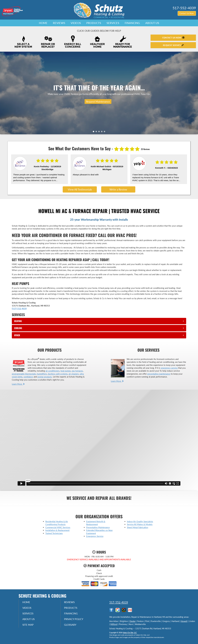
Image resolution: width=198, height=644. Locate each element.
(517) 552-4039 (19, 309)
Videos (76, 23)
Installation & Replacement (57, 530)
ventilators (28, 377)
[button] (99, 321)
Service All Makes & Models (140, 524)
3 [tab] (100, 132)
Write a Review (118, 189)
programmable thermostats (24, 374)
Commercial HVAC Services (58, 527)
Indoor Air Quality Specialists (140, 521)
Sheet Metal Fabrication (137, 527)
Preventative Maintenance (98, 527)
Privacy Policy (74, 620)
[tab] (99, 321)
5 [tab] (105, 132)
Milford (114, 624)
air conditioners (53, 371)
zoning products (45, 377)
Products (94, 23)
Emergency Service (95, 536)
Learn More (18, 384)
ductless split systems (58, 374)
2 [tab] (97, 132)
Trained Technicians (54, 533)
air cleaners (74, 374)
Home (43, 23)
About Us (152, 23)
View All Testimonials (80, 189)
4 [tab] (102, 132)
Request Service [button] (173, 45)
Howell (184, 621)
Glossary (71, 625)
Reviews (59, 23)
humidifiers (42, 374)
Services (113, 23)
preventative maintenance (159, 374)
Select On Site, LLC (130, 633)
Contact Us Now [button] (187, 13)
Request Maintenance (98, 102)
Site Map (28, 625)
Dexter (133, 621)
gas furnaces (77, 371)
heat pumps (66, 371)
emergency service (169, 368)
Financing (132, 23)
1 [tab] (94, 132)
